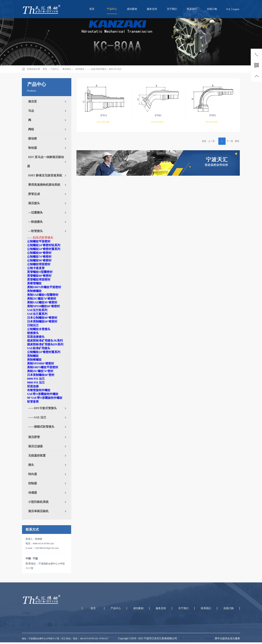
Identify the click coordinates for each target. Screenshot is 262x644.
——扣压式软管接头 (97, 69)
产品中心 (55, 69)
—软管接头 (79, 69)
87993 (213, 115)
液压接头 (67, 69)
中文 (228, 9)
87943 (158, 115)
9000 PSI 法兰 (115, 69)
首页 (92, 9)
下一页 (230, 141)
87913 (104, 115)
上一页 (211, 141)
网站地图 (207, 639)
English (236, 9)
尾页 (237, 141)
